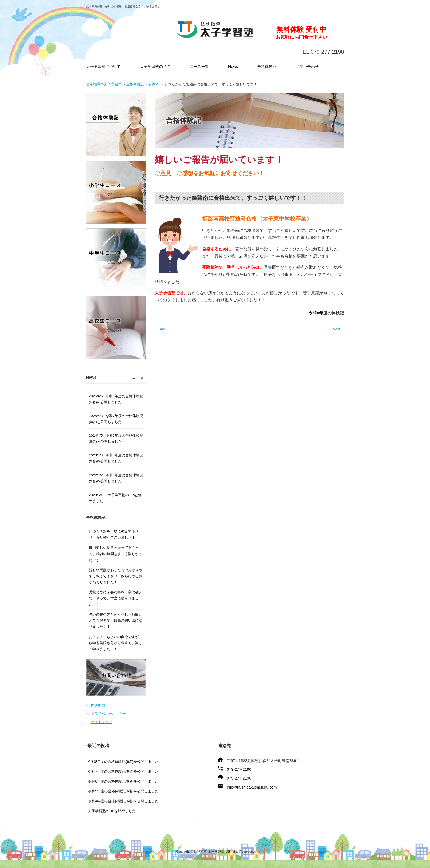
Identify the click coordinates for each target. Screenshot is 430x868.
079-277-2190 (239, 769)
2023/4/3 (116, 458)
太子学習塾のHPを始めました (112, 811)
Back (162, 329)
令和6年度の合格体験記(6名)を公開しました (123, 781)
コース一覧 (199, 67)
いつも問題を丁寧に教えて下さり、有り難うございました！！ (114, 534)
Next (336, 329)
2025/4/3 (116, 419)
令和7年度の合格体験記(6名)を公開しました (123, 771)
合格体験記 (267, 67)
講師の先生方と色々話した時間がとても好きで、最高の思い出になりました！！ (116, 620)
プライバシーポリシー (109, 714)
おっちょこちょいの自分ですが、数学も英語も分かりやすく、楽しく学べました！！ (116, 643)
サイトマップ (101, 722)
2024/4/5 (116, 439)
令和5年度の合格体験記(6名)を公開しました (123, 791)
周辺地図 (98, 705)
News (233, 67)
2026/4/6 (116, 399)
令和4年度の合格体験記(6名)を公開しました (123, 801)
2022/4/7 (116, 478)
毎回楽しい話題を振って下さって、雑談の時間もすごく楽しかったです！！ (116, 554)
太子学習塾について (103, 67)
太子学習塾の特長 (155, 67)
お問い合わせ (307, 67)
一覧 (141, 378)
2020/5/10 (115, 498)
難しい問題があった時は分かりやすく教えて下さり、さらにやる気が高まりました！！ (116, 576)
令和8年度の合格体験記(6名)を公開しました (123, 762)
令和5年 (316, 313)
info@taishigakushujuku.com (252, 787)
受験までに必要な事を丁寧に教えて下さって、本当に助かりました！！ (116, 598)
